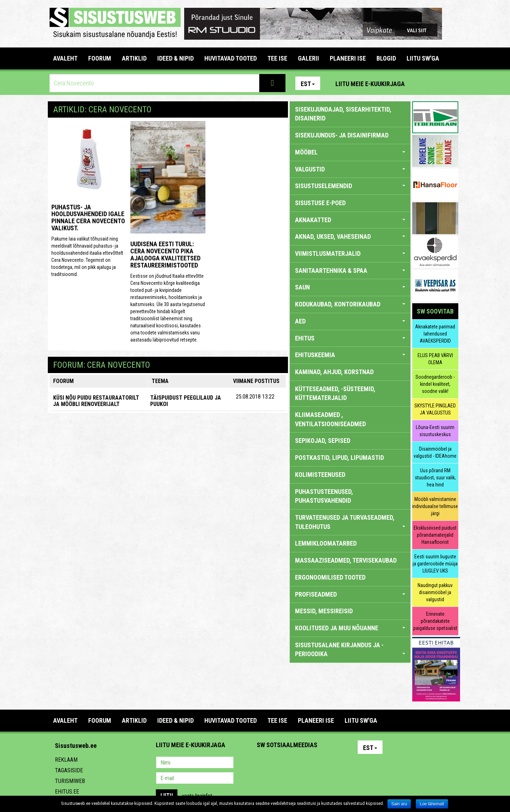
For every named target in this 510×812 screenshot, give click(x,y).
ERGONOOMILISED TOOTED (330, 577)
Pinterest (421, 83)
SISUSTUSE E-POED (320, 203)
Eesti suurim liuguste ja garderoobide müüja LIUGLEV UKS (435, 564)
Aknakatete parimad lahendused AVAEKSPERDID (435, 334)
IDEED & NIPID (175, 58)
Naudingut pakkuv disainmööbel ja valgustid (435, 592)
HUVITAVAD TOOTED (231, 58)
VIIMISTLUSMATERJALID (350, 253)
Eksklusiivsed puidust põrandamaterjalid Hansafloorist (435, 535)
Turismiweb (70, 781)
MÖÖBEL (350, 152)
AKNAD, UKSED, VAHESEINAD (350, 236)
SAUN (350, 287)
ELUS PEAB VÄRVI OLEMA (435, 359)
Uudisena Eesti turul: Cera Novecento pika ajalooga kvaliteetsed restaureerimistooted (165, 254)
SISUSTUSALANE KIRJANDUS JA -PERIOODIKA (350, 650)
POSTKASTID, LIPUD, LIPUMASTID (339, 458)
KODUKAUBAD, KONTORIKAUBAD (350, 304)
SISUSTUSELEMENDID (350, 186)
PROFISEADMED (350, 594)
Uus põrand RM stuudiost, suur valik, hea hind (435, 478)
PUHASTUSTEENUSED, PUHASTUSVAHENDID (324, 496)
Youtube (451, 83)
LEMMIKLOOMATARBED (326, 543)
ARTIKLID (134, 58)
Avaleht (65, 58)
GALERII (308, 58)
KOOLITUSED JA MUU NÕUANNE (350, 628)
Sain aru (399, 804)
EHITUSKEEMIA (350, 355)
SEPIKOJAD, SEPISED (323, 441)
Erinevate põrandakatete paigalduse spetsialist (435, 621)
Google (324, 763)
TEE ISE (277, 58)
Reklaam (66, 760)
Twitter (309, 763)
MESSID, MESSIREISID (324, 611)
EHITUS (350, 338)
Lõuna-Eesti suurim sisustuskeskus (435, 431)
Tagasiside (69, 770)
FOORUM (100, 58)
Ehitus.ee (67, 792)
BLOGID (386, 58)
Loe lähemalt (432, 804)
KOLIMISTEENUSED (320, 475)
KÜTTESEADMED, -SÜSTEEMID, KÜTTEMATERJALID (335, 393)
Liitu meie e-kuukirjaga (370, 84)
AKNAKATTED (350, 220)
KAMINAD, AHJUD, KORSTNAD (334, 372)
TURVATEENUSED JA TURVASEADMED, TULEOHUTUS (350, 522)
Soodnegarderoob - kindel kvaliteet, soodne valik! (435, 384)
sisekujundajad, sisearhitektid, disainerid (343, 114)
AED (350, 321)
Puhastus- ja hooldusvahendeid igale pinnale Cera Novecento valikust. (88, 218)
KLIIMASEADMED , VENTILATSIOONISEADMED (330, 419)
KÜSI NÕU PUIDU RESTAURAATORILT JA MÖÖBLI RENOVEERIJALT (96, 401)
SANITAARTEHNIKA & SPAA (350, 270)
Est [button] (308, 84)
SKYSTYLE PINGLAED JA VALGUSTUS (435, 409)
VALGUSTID (350, 169)
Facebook (436, 83)
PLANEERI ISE (348, 58)
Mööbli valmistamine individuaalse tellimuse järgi (435, 506)
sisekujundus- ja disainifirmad (342, 135)
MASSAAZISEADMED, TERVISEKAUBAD (346, 560)
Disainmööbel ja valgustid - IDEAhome (435, 452)
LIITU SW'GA (423, 58)
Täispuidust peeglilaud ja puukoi (186, 401)
